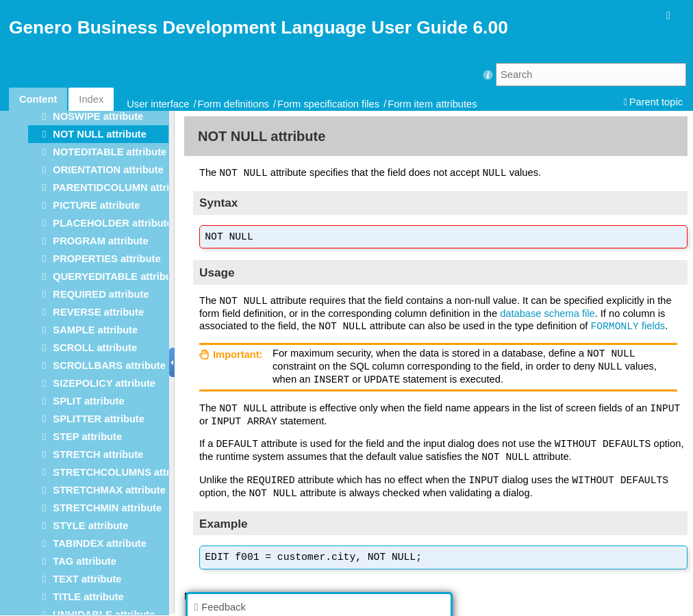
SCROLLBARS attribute (109, 365)
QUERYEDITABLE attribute (116, 277)
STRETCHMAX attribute (109, 490)
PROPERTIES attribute (106, 259)
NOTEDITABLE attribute (110, 152)
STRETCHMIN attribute (107, 508)
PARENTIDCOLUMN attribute (122, 188)
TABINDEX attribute (100, 543)
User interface (158, 104)
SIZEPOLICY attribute (104, 383)
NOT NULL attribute (100, 134)
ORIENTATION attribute (108, 170)
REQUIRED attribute (101, 294)
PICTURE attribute (96, 205)
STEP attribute (87, 437)
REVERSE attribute (98, 312)
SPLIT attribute (88, 401)
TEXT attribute (87, 579)
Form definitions (234, 104)
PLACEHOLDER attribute (112, 223)
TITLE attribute (88, 597)
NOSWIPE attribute (98, 116)
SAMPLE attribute (95, 330)
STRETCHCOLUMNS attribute (123, 472)
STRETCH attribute (98, 454)
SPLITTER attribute (99, 419)
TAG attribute (85, 561)
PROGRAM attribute (100, 241)
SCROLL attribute (95, 348)
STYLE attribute (90, 526)
